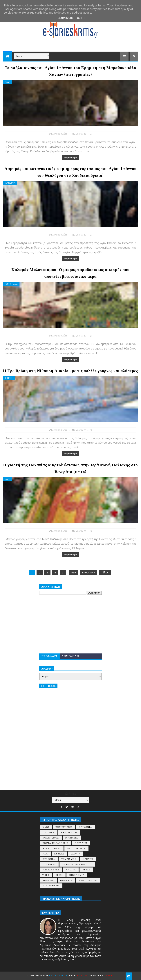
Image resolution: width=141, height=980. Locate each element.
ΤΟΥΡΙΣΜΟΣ (69, 859)
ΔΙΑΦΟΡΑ (48, 880)
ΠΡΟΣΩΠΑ (49, 859)
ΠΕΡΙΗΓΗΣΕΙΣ (11, 284)
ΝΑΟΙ (7, 82)
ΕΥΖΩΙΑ (59, 854)
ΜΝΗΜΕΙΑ (72, 838)
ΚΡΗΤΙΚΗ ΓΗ (69, 833)
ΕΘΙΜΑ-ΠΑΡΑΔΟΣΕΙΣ (55, 843)
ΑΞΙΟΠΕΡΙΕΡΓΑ (76, 848)
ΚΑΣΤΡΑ (71, 870)
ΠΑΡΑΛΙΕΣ (81, 843)
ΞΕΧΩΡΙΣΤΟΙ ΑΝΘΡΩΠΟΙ (77, 864)
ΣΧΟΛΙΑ (76, 854)
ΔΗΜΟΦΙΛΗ (70, 656)
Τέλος (105, 572)
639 (74, 572)
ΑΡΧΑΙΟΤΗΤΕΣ (51, 848)
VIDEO (46, 875)
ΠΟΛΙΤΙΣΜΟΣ (51, 838)
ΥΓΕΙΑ (86, 870)
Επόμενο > (88, 572)
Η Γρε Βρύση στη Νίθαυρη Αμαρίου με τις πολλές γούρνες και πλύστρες (70, 371)
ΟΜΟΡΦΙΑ (67, 880)
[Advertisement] (70, 624)
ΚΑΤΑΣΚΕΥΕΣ (51, 870)
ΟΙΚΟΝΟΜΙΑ (77, 875)
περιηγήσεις (51, 886)
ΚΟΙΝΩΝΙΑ (10, 183)
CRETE (59, 875)
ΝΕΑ (45, 854)
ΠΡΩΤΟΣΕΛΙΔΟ (88, 880)
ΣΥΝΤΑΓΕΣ (49, 864)
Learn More (65, 18)
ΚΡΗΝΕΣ (9, 378)
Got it (81, 18)
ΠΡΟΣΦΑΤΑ (50, 656)
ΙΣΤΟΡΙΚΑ (49, 833)
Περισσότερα (70, 158)
